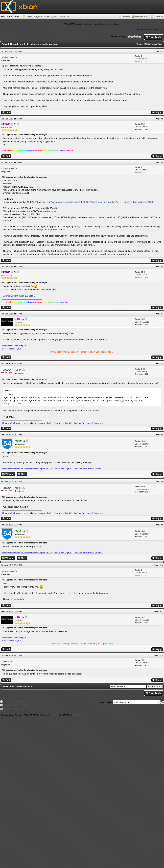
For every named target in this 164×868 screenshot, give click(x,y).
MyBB (55, 715)
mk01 (18, 370)
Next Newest (24, 687)
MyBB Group (79, 715)
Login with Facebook (59, 16)
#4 (162, 267)
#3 (162, 162)
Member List (142, 16)
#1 (162, 51)
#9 (162, 525)
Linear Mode (157, 44)
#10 (161, 565)
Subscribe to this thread (14, 709)
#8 (162, 481)
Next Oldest (9, 687)
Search (126, 16)
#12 (161, 656)
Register (38, 16)
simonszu (8, 57)
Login (29, 16)
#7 (162, 435)
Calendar (158, 16)
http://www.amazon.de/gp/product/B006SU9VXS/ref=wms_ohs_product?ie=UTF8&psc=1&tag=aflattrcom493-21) (101, 202)
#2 (162, 119)
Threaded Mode (143, 44)
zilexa (5, 661)
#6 (162, 364)
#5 (162, 314)
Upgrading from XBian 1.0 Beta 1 (19, 296)
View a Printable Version (14, 701)
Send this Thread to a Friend (16, 705)
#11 (161, 612)
